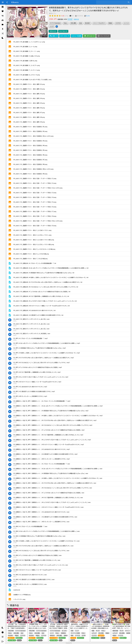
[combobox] (112, 2)
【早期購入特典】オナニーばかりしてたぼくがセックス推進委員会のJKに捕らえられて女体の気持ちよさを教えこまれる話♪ (38, 627)
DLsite (88, 16)
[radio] (50, 16)
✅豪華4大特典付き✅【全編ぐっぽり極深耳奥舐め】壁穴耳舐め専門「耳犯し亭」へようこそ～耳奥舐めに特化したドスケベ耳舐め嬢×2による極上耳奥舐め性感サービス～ (121, 629)
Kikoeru (15, 2)
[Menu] (3, 2)
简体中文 (76, 19)
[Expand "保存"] (54, 36)
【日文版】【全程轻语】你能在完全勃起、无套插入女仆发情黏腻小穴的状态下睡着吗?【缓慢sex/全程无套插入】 (59, 627)
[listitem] (3, 7)
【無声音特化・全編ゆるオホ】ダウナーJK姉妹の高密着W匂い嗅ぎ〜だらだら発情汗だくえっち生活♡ (79, 627)
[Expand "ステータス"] (65, 36)
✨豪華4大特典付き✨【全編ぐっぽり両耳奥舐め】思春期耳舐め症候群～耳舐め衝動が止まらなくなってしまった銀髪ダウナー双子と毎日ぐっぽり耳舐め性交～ (100, 629)
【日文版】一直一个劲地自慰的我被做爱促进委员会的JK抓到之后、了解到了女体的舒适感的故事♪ (17, 627)
